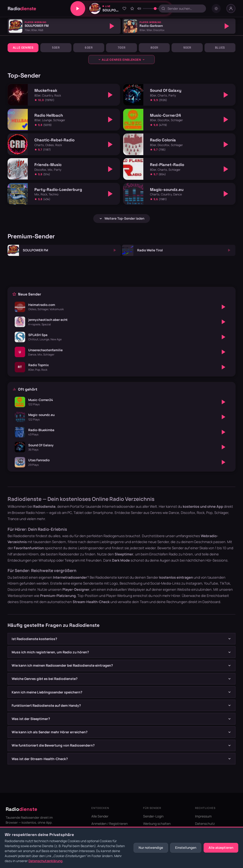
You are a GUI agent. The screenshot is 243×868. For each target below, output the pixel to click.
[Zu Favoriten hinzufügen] (124, 9)
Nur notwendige (151, 848)
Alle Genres (23, 48)
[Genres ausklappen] (122, 60)
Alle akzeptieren (221, 848)
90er (187, 48)
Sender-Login (153, 816)
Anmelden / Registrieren (110, 824)
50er (56, 48)
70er (122, 48)
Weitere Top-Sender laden (122, 218)
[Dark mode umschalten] (216, 9)
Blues (220, 48)
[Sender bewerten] (132, 9)
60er (89, 48)
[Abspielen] (112, 26)
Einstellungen (186, 848)
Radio (22, 9)
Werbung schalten (157, 824)
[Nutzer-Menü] (231, 9)
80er (154, 48)
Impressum (203, 816)
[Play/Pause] (78, 9)
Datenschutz (205, 824)
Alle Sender (100, 816)
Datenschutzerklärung (45, 861)
